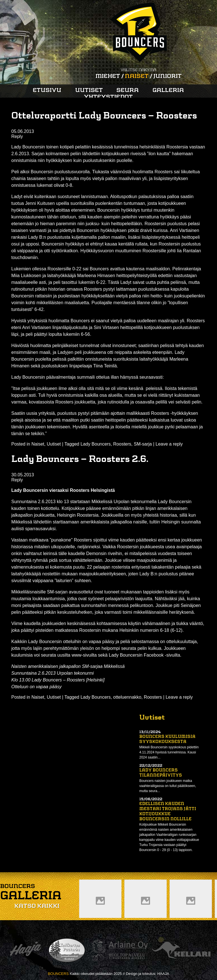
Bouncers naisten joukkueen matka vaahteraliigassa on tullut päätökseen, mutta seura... (168, 786)
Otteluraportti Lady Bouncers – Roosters (104, 116)
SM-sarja (143, 444)
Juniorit (168, 76)
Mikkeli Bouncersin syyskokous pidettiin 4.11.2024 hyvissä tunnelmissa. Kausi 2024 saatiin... (169, 752)
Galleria (168, 91)
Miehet (108, 76)
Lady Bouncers (96, 444)
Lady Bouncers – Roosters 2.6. (80, 460)
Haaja (25, 950)
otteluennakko (127, 697)
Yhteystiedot (108, 97)
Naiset (137, 76)
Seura (128, 91)
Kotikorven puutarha (67, 950)
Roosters (122, 444)
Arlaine (119, 950)
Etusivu (47, 91)
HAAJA (163, 974)
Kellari (181, 950)
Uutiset (89, 91)
